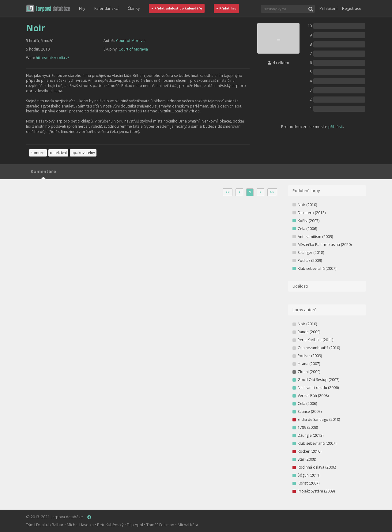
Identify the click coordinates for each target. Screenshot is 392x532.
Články (134, 8)
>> (272, 192)
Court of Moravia (131, 41)
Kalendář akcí (106, 8)
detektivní (58, 153)
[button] (48, 8)
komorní (38, 153)
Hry (82, 8)
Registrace (352, 8)
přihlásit (336, 126)
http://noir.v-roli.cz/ (52, 58)
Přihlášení (328, 8)
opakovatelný (83, 153)
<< (228, 192)
